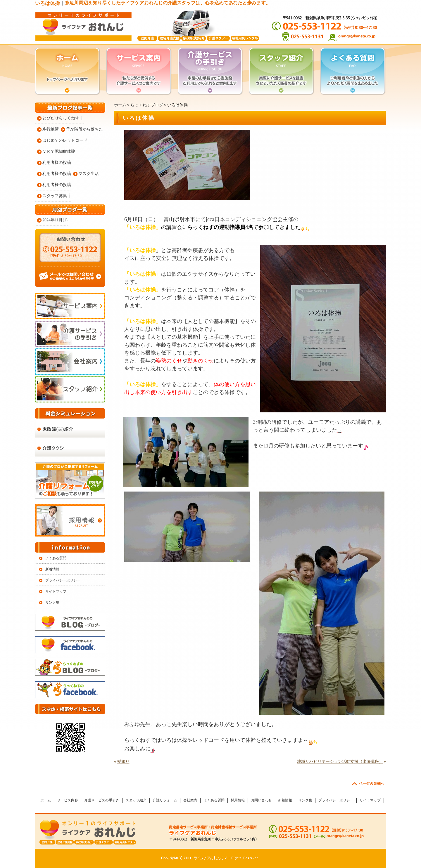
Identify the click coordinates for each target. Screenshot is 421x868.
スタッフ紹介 (136, 800)
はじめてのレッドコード (65, 140)
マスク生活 (89, 174)
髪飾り (123, 762)
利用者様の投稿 (57, 163)
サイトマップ (56, 591)
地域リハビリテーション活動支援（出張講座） (340, 762)
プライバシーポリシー (63, 580)
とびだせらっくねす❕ (63, 118)
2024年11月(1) (55, 220)
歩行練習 (51, 129)
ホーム (120, 105)
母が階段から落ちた (84, 129)
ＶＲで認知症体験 (59, 151)
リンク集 (52, 603)
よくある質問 (56, 558)
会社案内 (190, 800)
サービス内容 (68, 800)
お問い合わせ (261, 800)
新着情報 (52, 569)
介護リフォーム (165, 800)
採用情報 (238, 800)
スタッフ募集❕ (57, 196)
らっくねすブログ (147, 105)
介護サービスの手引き (102, 800)
